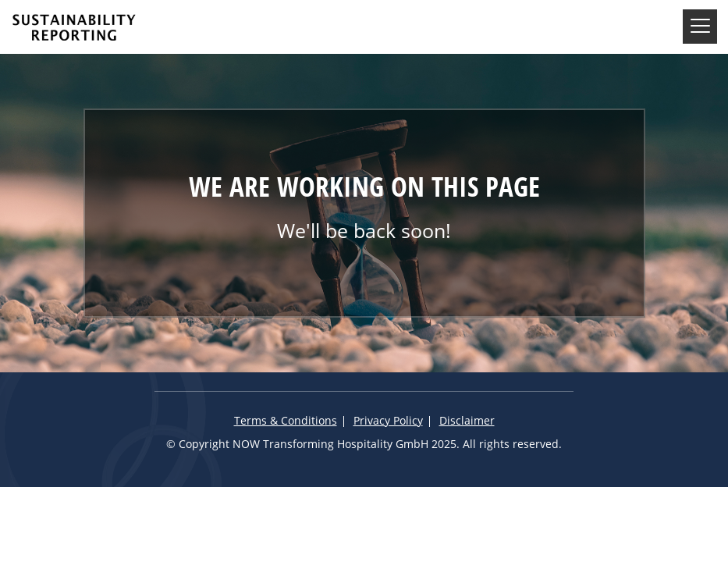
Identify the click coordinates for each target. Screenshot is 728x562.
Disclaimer (467, 421)
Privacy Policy (388, 421)
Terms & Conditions (286, 421)
